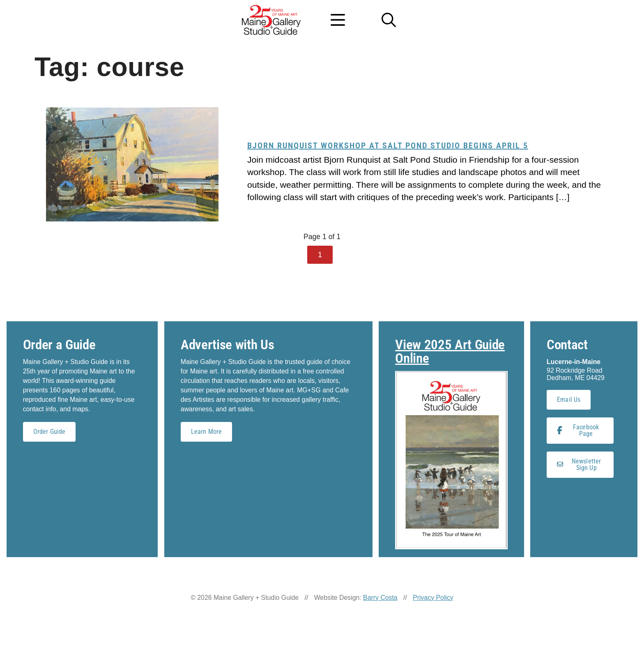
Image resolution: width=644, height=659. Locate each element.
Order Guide (49, 432)
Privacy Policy (433, 598)
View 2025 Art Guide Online (450, 351)
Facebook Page (578, 430)
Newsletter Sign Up (579, 464)
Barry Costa (380, 598)
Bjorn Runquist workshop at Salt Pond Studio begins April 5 (388, 145)
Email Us (569, 400)
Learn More (207, 432)
